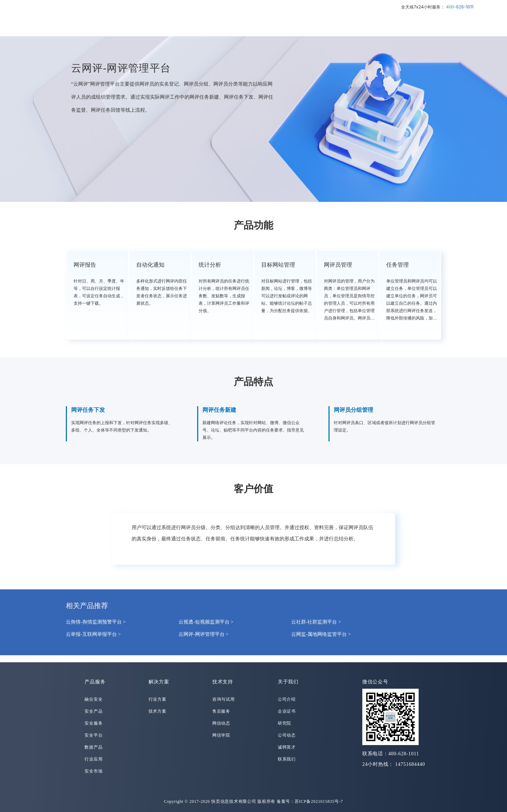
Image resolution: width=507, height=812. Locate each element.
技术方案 (158, 711)
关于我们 (288, 682)
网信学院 (221, 735)
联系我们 (287, 759)
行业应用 (93, 759)
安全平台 (93, 735)
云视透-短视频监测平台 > (206, 622)
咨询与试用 (224, 699)
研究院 (284, 723)
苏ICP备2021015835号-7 (319, 801)
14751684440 (410, 764)
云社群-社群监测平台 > (316, 622)
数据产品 (93, 747)
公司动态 (287, 735)
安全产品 (93, 711)
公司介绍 (287, 699)
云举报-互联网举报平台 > (93, 634)
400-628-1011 (460, 7)
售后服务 (221, 711)
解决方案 (159, 682)
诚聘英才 (287, 747)
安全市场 (93, 771)
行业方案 (158, 699)
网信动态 (221, 723)
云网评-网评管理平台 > (204, 634)
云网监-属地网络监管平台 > (321, 634)
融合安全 (93, 699)
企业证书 (287, 711)
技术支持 (223, 682)
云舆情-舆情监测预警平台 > (96, 622)
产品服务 (95, 682)
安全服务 (93, 723)
